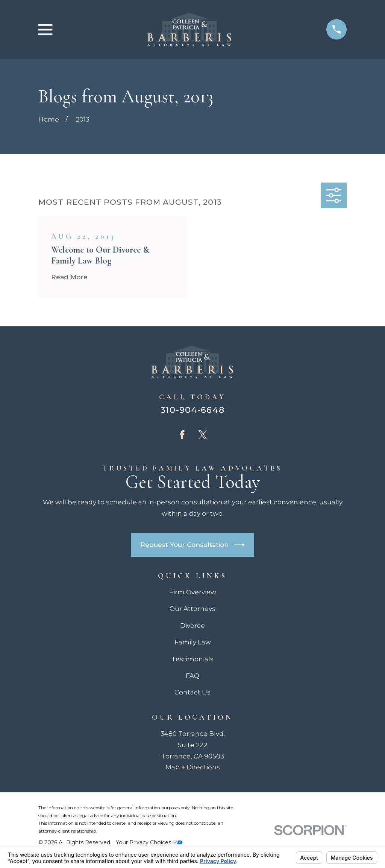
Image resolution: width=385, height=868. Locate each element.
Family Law (193, 642)
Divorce (192, 626)
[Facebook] (182, 435)
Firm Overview (193, 592)
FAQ (192, 676)
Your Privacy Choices (149, 842)
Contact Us (192, 692)
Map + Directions (193, 767)
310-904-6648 (192, 410)
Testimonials (192, 659)
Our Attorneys (192, 609)
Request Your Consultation (192, 545)
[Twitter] (203, 435)
